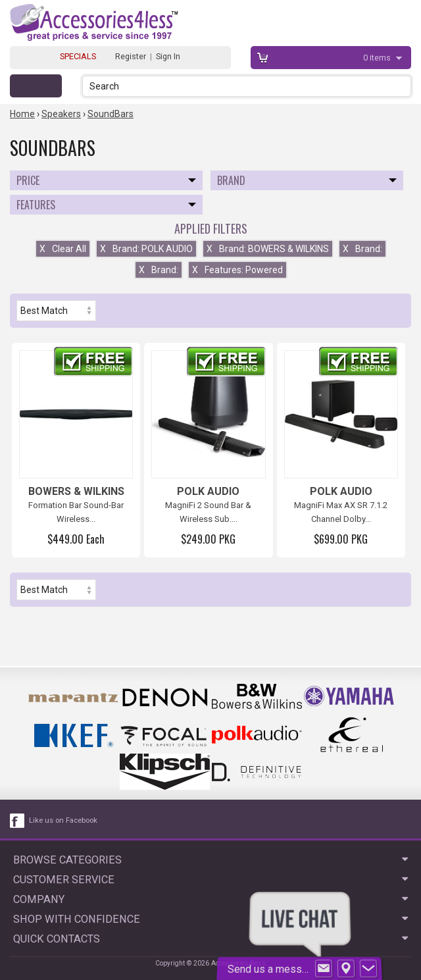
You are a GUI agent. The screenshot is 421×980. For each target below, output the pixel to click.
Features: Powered (237, 270)
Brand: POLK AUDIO (146, 249)
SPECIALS (78, 56)
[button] (402, 86)
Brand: (362, 249)
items (378, 58)
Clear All (63, 249)
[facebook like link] (18, 821)
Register (131, 56)
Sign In (168, 56)
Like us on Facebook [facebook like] (63, 820)
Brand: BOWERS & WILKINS (268, 249)
